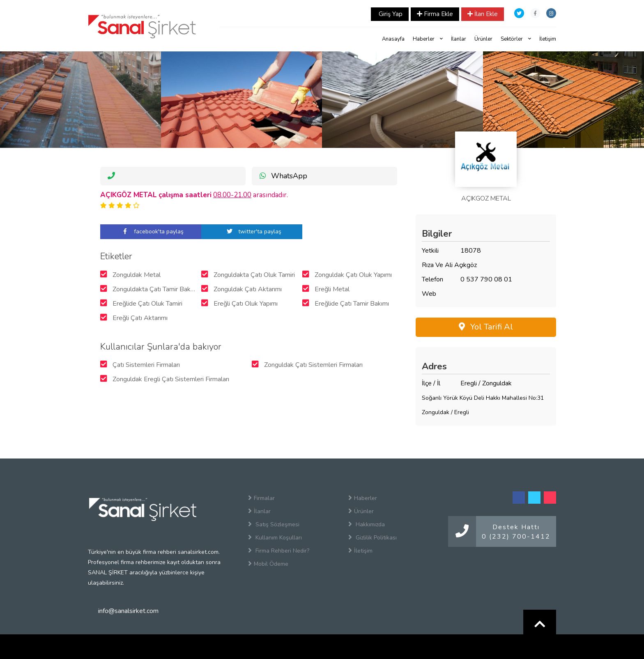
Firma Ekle (435, 14)
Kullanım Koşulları (275, 537)
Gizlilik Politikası (373, 537)
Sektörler (516, 39)
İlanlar (459, 39)
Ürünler (483, 39)
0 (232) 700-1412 (516, 537)
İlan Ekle (483, 14)
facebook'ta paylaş (151, 232)
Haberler (428, 39)
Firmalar (261, 498)
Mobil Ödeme (268, 564)
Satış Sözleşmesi (274, 524)
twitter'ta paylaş (252, 232)
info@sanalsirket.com (128, 611)
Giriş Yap (390, 14)
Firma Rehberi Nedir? (279, 551)
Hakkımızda (367, 524)
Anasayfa (393, 39)
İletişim (548, 39)
